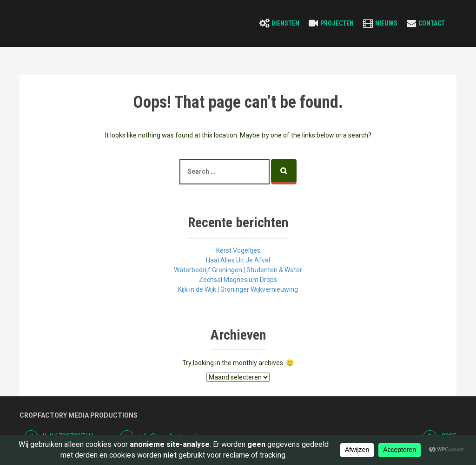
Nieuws (386, 23)
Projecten (337, 23)
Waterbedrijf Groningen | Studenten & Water (238, 270)
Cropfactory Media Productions (79, 415)
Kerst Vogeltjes (238, 250)
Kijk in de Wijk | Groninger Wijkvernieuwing (238, 289)
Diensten (285, 23)
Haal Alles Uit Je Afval (238, 260)
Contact (432, 23)
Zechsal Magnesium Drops (238, 280)
